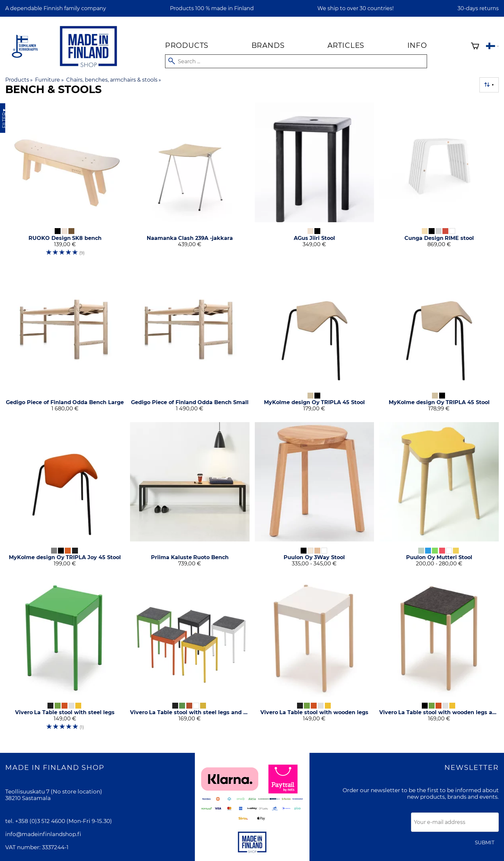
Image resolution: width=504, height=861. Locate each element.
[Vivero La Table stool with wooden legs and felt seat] (439, 657)
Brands (268, 45)
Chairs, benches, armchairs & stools (114, 80)
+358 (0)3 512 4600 (40, 821)
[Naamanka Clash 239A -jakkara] (190, 182)
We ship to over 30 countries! (355, 8)
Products (187, 45)
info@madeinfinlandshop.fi (43, 834)
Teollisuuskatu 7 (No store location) (54, 792)
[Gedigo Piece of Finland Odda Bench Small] (190, 342)
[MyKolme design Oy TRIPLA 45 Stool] (315, 342)
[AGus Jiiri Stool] (315, 182)
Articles (346, 45)
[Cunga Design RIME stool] (439, 182)
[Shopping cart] (475, 47)
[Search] (296, 61)
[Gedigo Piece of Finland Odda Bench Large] (65, 342)
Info (417, 45)
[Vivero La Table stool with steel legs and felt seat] (190, 657)
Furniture (49, 80)
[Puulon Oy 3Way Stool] (315, 497)
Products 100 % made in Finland (212, 8)
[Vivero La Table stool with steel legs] (65, 657)
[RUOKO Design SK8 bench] (65, 182)
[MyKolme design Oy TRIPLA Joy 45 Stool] (65, 497)
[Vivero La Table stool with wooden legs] (315, 657)
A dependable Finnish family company (56, 8)
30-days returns (478, 8)
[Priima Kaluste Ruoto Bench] (190, 497)
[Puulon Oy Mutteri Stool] (439, 497)
